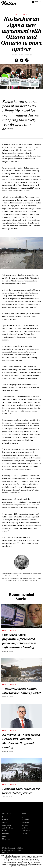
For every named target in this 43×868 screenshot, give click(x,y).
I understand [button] (26, 866)
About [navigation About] (24, 817)
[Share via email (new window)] (27, 60)
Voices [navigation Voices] (5, 823)
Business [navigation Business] (6, 834)
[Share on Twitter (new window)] (22, 60)
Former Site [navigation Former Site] (26, 831)
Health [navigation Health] (5, 831)
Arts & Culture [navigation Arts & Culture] (8, 828)
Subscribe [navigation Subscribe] (25, 820)
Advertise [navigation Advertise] (25, 823)
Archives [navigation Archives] (25, 828)
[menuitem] (12, 817)
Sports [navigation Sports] (5, 836)
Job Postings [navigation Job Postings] (26, 834)
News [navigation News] (4, 817)
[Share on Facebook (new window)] (16, 60)
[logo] (9, 5)
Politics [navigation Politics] (5, 820)
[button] (37, 2)
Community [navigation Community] (7, 825)
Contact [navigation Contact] (25, 825)
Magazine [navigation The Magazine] (6, 839)
